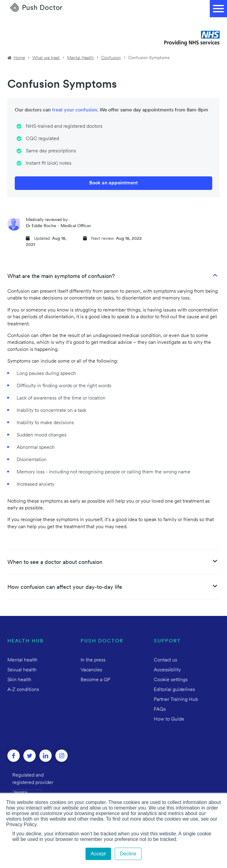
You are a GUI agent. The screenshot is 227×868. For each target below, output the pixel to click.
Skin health (19, 680)
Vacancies (91, 670)
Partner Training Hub (176, 700)
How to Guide (169, 719)
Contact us (165, 660)
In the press (93, 660)
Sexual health (22, 670)
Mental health (22, 660)
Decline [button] (128, 854)
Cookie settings (171, 680)
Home (19, 58)
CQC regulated (42, 139)
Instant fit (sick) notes (49, 163)
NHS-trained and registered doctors (64, 127)
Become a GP (95, 680)
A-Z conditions (23, 690)
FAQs (160, 709)
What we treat (46, 58)
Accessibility (167, 670)
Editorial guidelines (174, 690)
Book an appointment (113, 183)
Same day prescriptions (51, 151)
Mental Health (80, 58)
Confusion (111, 58)
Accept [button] (98, 854)
